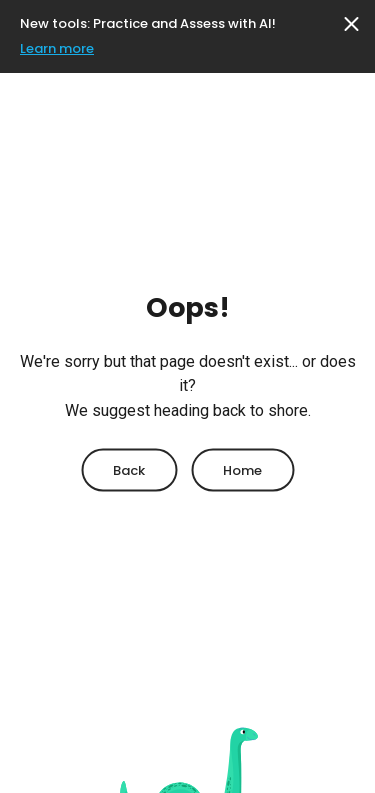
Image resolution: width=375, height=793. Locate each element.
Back (129, 469)
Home (242, 469)
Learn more (57, 48)
